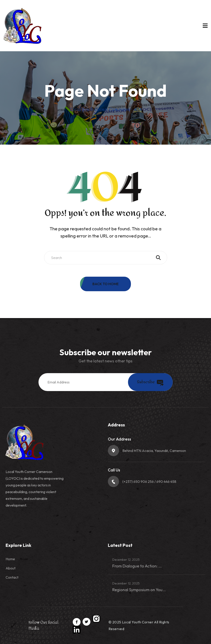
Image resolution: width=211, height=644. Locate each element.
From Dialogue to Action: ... (137, 566)
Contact (12, 577)
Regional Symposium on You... (139, 590)
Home (10, 559)
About (11, 568)
